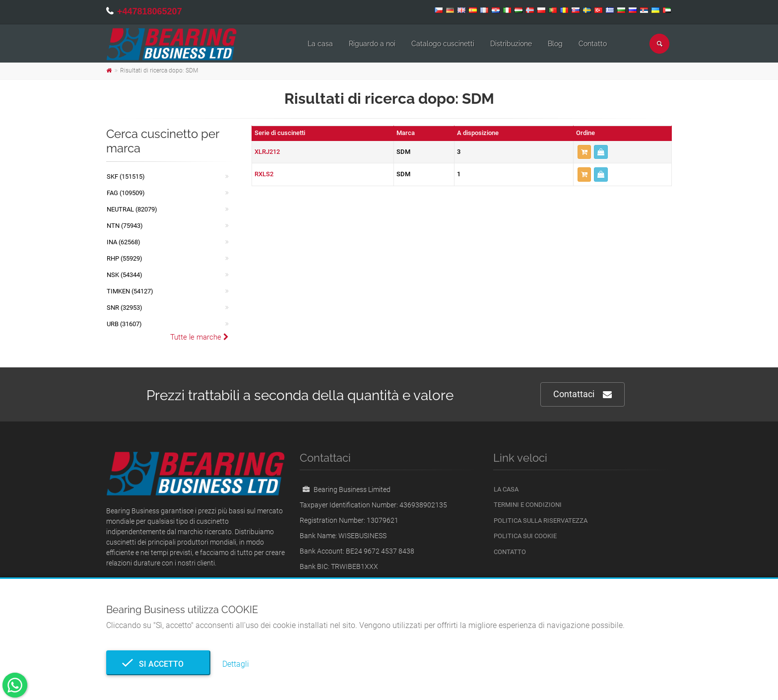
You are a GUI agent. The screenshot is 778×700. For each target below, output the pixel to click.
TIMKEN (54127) (130, 291)
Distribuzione (511, 44)
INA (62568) (124, 242)
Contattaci (583, 394)
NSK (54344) (125, 275)
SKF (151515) (126, 176)
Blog (555, 44)
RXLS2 (264, 174)
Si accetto (158, 664)
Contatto (593, 44)
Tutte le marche (199, 337)
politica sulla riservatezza (541, 521)
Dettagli (236, 664)
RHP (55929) (125, 258)
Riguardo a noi (372, 44)
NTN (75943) (125, 226)
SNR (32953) (125, 308)
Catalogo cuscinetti (443, 44)
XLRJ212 (267, 152)
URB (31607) (124, 324)
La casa (320, 44)
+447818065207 (150, 11)
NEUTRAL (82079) (132, 209)
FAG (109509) (126, 193)
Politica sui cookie (525, 536)
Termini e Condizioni (528, 505)
